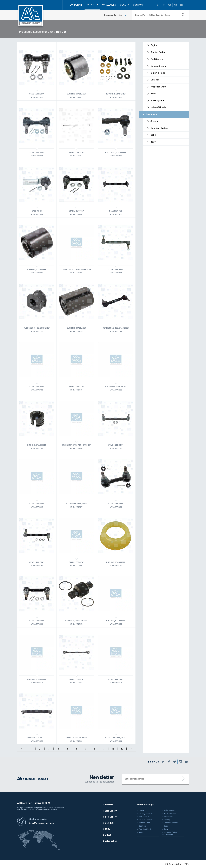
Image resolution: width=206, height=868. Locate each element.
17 (122, 749)
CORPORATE (76, 5)
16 (113, 749)
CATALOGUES (109, 5)
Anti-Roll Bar (58, 32)
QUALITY (124, 5)
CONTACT (138, 5)
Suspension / (41, 32)
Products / (26, 32)
